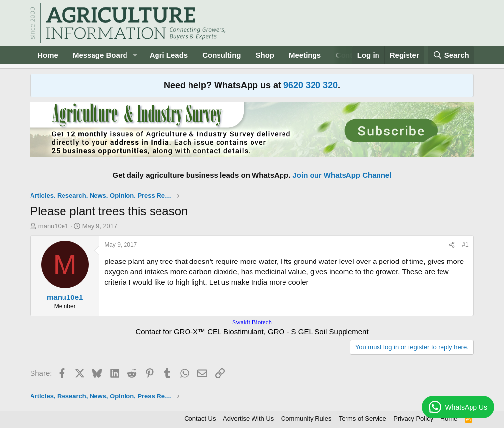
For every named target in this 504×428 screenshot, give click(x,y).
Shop (265, 55)
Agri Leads (169, 55)
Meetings (305, 55)
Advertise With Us (248, 418)
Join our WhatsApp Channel (342, 175)
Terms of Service (362, 418)
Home (48, 55)
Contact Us (200, 418)
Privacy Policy (413, 418)
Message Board (100, 55)
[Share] (452, 245)
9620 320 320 (311, 85)
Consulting (221, 55)
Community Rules (306, 418)
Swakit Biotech (252, 322)
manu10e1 (53, 226)
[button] (135, 55)
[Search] (451, 55)
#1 (465, 245)
